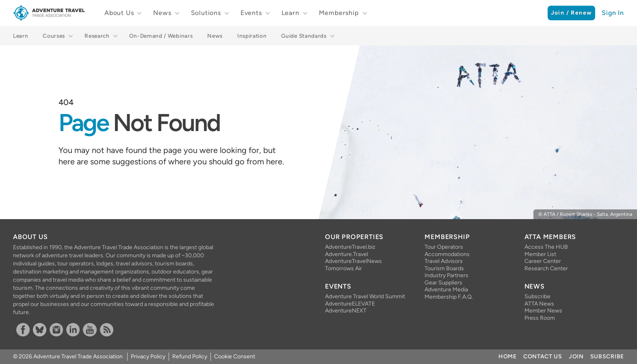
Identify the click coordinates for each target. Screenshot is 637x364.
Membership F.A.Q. (449, 297)
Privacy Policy (148, 356)
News (162, 13)
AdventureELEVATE (350, 304)
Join (576, 356)
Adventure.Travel (347, 254)
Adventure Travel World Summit (365, 296)
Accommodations (447, 254)
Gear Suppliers (443, 283)
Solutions (206, 13)
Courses (54, 36)
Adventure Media (446, 290)
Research (97, 36)
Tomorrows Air (343, 268)
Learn (290, 13)
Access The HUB (546, 247)
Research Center (546, 268)
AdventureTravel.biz (350, 247)
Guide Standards (304, 36)
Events (251, 13)
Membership (339, 13)
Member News (543, 311)
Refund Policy (190, 356)
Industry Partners (446, 275)
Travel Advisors (444, 261)
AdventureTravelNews (353, 261)
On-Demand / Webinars (161, 36)
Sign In (613, 13)
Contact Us (543, 356)
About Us (119, 13)
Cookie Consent (235, 356)
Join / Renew (572, 13)
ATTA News (539, 304)
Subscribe (537, 296)
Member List (540, 254)
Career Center (543, 261)
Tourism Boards (444, 268)
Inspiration (252, 36)
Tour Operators (444, 247)
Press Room (540, 318)
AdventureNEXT (346, 311)
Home (508, 356)
